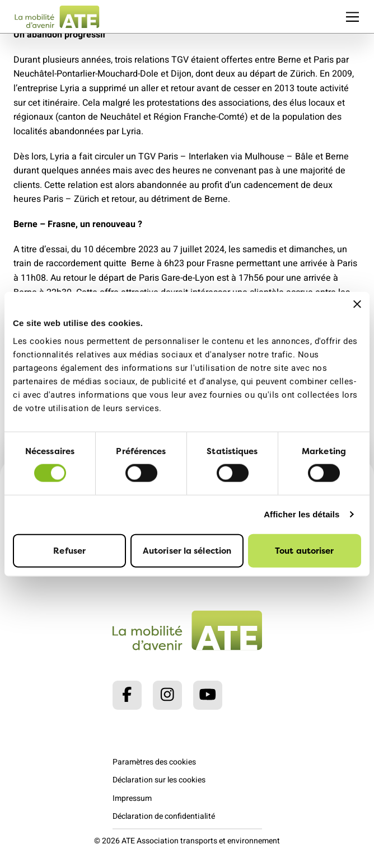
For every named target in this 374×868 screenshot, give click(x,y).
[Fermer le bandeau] (357, 304)
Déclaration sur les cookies (159, 780)
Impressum (132, 798)
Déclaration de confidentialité (164, 816)
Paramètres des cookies (154, 762)
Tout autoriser (304, 550)
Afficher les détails (301, 514)
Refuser (69, 550)
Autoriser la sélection (187, 550)
